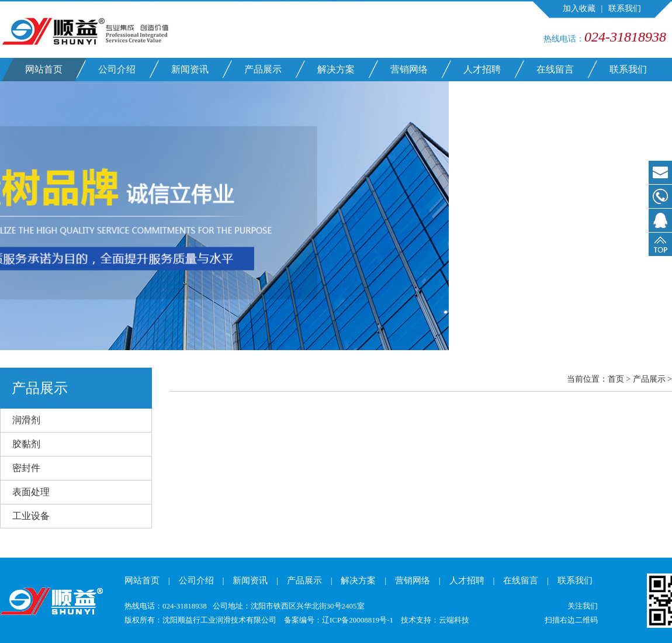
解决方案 (336, 69)
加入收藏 (579, 8)
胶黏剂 (26, 444)
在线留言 (555, 69)
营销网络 (409, 69)
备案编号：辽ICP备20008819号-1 (339, 620)
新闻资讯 (190, 69)
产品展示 (263, 69)
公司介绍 (117, 69)
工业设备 (31, 516)
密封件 (26, 468)
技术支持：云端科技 (435, 620)
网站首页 (44, 69)
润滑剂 (26, 420)
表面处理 (31, 492)
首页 (616, 379)
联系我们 (625, 8)
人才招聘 (482, 69)
